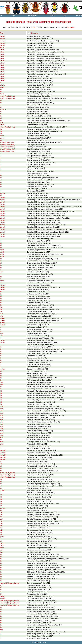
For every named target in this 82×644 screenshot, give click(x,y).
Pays (65, 16)
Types (13, 16)
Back (44, 643)
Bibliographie (32, 16)
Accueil (34, 643)
